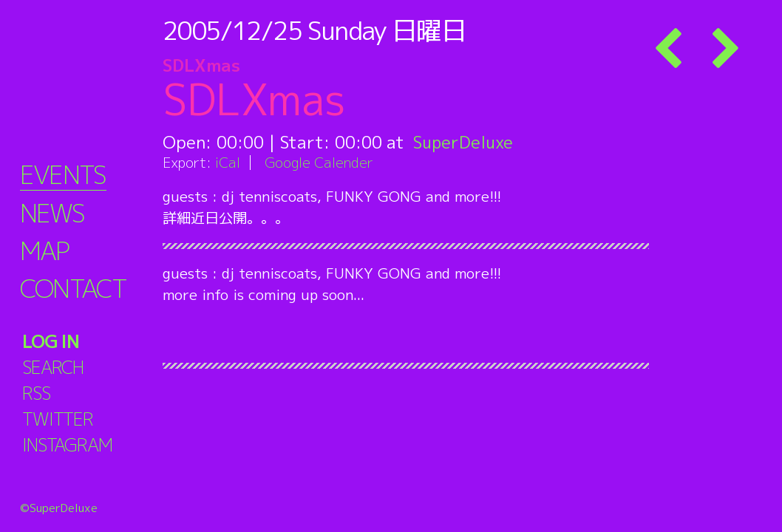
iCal (228, 162)
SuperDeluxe (464, 142)
